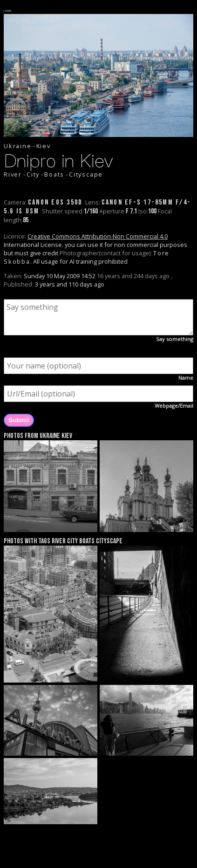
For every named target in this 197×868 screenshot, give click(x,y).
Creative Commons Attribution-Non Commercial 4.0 (98, 236)
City (33, 174)
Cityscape (86, 174)
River (13, 174)
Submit (19, 420)
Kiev (44, 146)
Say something (175, 339)
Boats (54, 174)
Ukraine (18, 146)
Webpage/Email (174, 406)
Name (186, 378)
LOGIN (8, 11)
